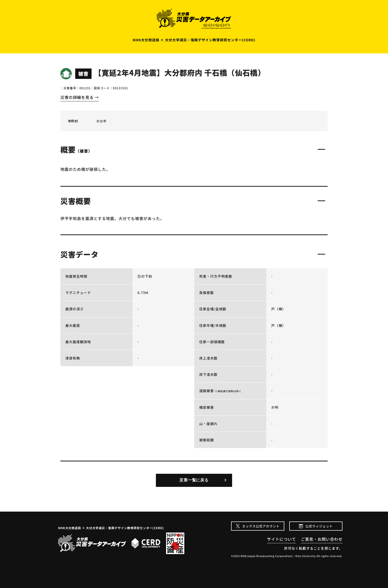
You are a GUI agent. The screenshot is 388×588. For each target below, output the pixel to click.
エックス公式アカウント (261, 526)
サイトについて (281, 539)
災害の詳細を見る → (80, 97)
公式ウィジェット (319, 526)
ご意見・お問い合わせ (322, 539)
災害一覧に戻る (194, 480)
